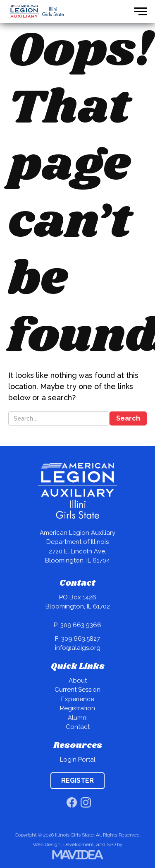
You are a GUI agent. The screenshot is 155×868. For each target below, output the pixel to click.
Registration (77, 708)
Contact (78, 727)
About (78, 680)
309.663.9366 (81, 625)
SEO (111, 844)
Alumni (78, 718)
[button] (141, 12)
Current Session (77, 690)
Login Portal (78, 760)
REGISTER (77, 780)
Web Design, (47, 844)
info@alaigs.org (78, 648)
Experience (78, 699)
